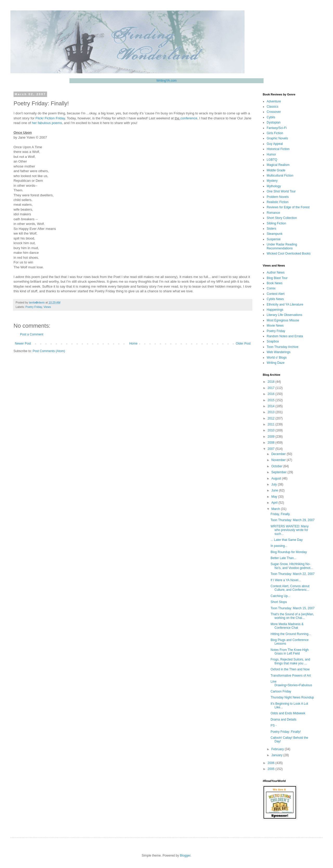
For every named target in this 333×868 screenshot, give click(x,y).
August (277, 478)
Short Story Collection (282, 218)
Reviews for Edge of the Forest (288, 207)
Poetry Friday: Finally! (286, 732)
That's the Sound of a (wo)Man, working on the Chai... (292, 616)
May (275, 497)
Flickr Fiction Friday (50, 118)
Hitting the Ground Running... (291, 634)
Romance (273, 213)
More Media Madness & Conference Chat (287, 626)
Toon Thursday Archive (283, 347)
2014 (272, 406)
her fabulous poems (47, 123)
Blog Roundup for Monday (289, 552)
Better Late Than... (283, 558)
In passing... (279, 546)
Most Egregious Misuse (283, 320)
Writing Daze (276, 363)
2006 (272, 763)
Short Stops (279, 602)
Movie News (275, 326)
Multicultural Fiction (280, 176)
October (277, 466)
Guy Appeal (275, 144)
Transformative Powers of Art (291, 676)
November (279, 460)
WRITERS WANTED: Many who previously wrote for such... (290, 530)
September (279, 472)
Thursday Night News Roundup (292, 697)
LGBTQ (272, 160)
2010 (272, 430)
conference (189, 118)
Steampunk (275, 234)
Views (47, 307)
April (275, 503)
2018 (272, 382)
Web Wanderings (278, 352)
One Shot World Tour (281, 191)
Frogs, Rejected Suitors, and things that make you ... (290, 661)
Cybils (271, 117)
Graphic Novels (277, 138)
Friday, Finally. (280, 514)
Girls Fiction (275, 133)
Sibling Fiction (276, 223)
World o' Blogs (277, 358)
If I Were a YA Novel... (286, 580)
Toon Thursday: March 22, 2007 (293, 574)
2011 (272, 424)
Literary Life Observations (284, 315)
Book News (275, 283)
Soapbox (273, 341)
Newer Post (23, 344)
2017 (272, 388)
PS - (274, 726)
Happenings (275, 310)
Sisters (271, 229)
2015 (272, 400)
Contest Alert (276, 294)
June (275, 490)
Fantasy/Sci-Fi (277, 128)
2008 (272, 443)
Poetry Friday (34, 307)
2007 (272, 449)
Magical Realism (278, 165)
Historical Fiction (278, 149)
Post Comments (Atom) (49, 351)
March (276, 509)
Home (133, 344)
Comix (271, 288)
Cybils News (275, 299)
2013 (272, 412)
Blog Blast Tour (277, 278)
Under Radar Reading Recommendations (282, 246)
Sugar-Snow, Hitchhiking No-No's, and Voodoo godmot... (292, 566)
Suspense (274, 239)
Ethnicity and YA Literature (285, 305)
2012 (272, 418)
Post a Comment (32, 334)
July (275, 484)
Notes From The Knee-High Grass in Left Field (290, 652)
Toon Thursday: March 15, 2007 (293, 608)
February (278, 749)
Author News (276, 273)
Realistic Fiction (278, 202)
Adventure (274, 101)
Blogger (185, 856)
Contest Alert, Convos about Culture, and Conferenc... (290, 588)
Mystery (272, 181)
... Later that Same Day (287, 540)
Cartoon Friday (281, 691)
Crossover (274, 112)
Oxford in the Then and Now (290, 669)
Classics (273, 107)
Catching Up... (280, 596)
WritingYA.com (166, 81)
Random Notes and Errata (285, 336)
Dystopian (274, 122)
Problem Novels (278, 197)
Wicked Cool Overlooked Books (289, 254)
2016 (272, 394)
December (279, 454)
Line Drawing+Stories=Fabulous (291, 683)
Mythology (274, 186)
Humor (271, 154)
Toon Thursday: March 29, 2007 (293, 520)
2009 (272, 437)
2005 (272, 769)
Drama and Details (283, 720)
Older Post (243, 344)
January (277, 755)
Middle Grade (276, 170)
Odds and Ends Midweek (288, 713)
